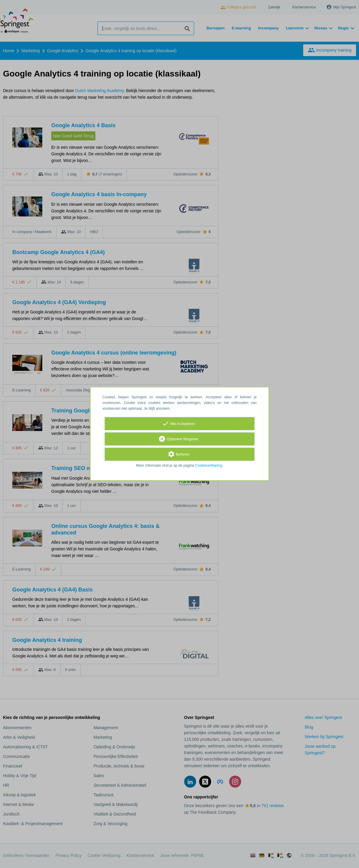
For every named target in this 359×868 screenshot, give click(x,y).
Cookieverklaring (209, 466)
